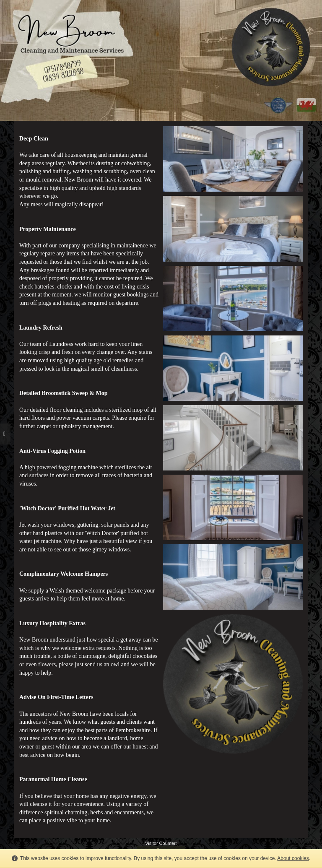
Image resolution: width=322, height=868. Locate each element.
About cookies (293, 858)
